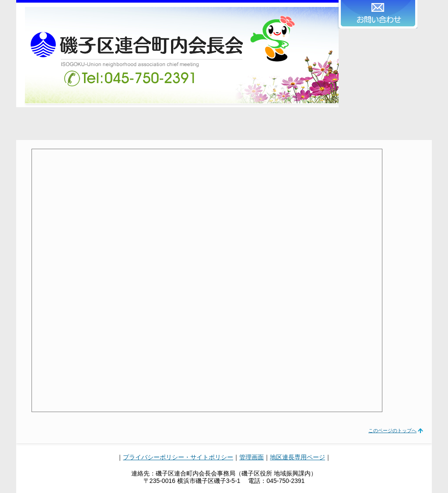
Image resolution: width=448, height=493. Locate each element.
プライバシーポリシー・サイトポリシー (178, 457)
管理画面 (252, 457)
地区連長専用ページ (297, 457)
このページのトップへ (392, 430)
